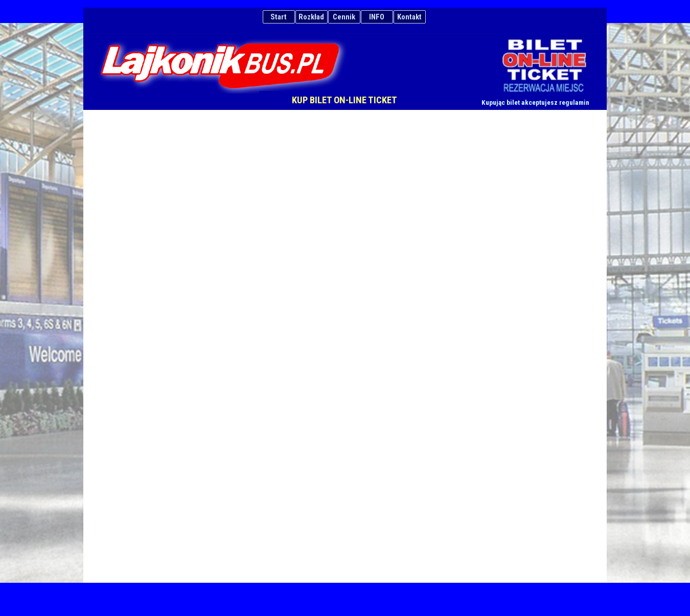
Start (279, 17)
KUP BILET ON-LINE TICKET (344, 100)
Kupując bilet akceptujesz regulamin (535, 102)
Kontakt (409, 17)
